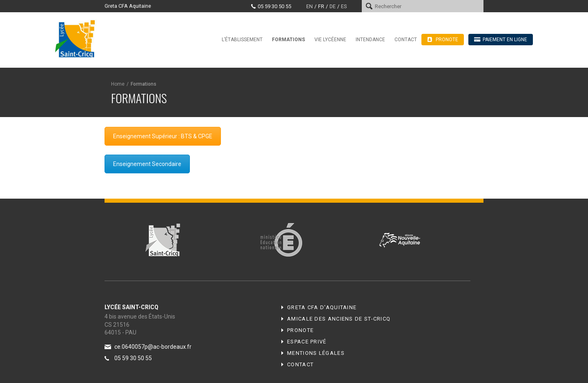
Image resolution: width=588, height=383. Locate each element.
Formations (288, 40)
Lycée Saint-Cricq (78, 38)
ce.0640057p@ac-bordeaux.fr (153, 347)
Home (118, 84)
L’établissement (242, 40)
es (344, 6)
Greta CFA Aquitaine (128, 6)
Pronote (300, 330)
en (310, 6)
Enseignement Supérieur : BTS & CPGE (163, 136)
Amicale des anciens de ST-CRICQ (339, 319)
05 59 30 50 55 (274, 6)
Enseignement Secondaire (147, 164)
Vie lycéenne (330, 40)
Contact (406, 40)
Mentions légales (316, 353)
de (333, 6)
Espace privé (307, 342)
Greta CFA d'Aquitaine (322, 307)
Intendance (370, 40)
